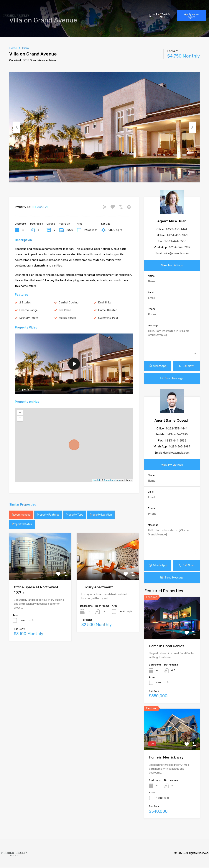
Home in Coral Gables (167, 646)
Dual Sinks (105, 303)
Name (151, 276)
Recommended (21, 515)
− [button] (20, 418)
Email (151, 292)
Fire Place (65, 310)
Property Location (101, 515)
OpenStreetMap (112, 480)
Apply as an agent (192, 16)
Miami (26, 48)
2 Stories (25, 303)
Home (13, 48)
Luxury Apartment (97, 587)
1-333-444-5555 (175, 241)
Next (192, 127)
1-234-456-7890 (177, 434)
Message (153, 325)
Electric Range (28, 310)
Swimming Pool (108, 318)
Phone (152, 309)
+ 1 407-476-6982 (159, 16)
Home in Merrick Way (166, 757)
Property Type (75, 515)
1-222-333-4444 (177, 229)
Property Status (22, 524)
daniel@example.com (176, 453)
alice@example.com (176, 253)
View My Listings (172, 265)
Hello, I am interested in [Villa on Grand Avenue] (172, 341)
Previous (17, 127)
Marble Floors (67, 318)
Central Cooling (69, 303)
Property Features (48, 515)
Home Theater (107, 310)
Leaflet (96, 480)
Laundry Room (29, 318)
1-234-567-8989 (180, 247)
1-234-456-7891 (177, 235)
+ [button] (20, 413)
